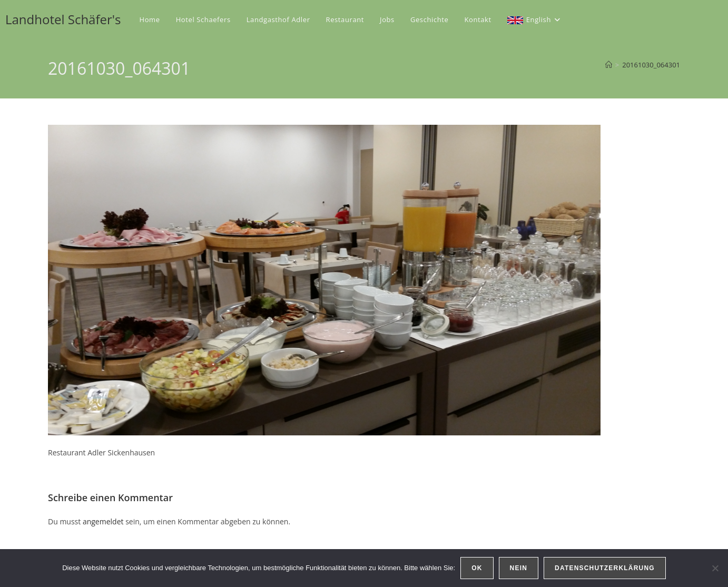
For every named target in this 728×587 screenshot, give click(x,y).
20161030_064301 (651, 65)
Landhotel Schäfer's (63, 19)
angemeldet (103, 521)
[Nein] (715, 568)
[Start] (609, 65)
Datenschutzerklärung (605, 568)
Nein (519, 568)
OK (477, 568)
